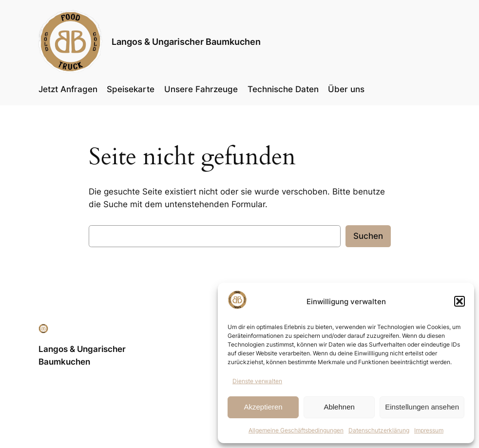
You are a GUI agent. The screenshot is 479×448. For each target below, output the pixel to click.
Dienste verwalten (257, 381)
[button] (460, 301)
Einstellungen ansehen (422, 407)
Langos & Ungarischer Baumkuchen (186, 42)
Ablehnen (339, 407)
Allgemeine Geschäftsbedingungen (296, 430)
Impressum (429, 430)
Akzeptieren (263, 407)
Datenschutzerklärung (379, 430)
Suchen (368, 236)
